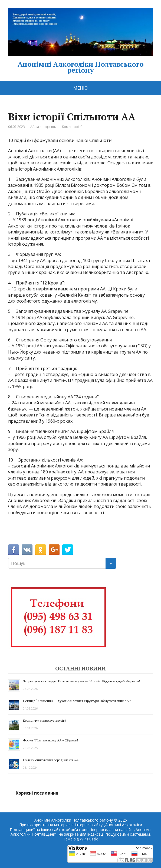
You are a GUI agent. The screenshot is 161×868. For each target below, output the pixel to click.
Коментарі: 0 (72, 127)
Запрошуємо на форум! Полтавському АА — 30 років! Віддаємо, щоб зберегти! (81, 681)
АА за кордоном (43, 127)
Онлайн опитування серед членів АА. (51, 760)
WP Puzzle (89, 839)
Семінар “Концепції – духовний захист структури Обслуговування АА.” (77, 701)
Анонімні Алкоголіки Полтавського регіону (81, 40)
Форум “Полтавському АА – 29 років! (50, 740)
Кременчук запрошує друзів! (44, 720)
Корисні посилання (37, 793)
